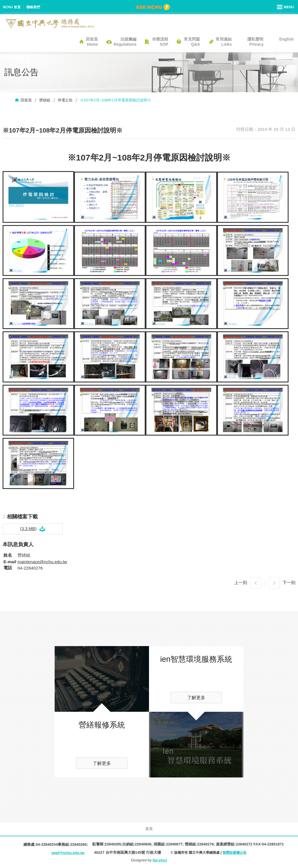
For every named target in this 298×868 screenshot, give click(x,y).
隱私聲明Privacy (255, 42)
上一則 (241, 583)
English (286, 39)
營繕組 (45, 100)
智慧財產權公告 (235, 853)
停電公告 (65, 100)
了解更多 (102, 763)
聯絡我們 (33, 7)
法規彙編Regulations (125, 42)
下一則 (289, 583)
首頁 (149, 829)
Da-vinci (160, 860)
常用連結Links (224, 42)
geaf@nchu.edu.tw (68, 853)
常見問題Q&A (192, 42)
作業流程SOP (160, 42)
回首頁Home (92, 42)
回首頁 (26, 100)
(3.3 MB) (28, 529)
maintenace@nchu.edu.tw (42, 562)
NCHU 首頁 (12, 7)
